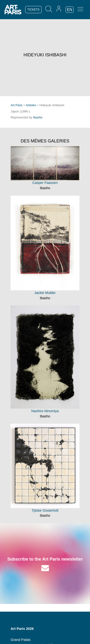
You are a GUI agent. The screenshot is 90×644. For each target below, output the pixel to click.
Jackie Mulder (45, 293)
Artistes (31, 105)
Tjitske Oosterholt (45, 510)
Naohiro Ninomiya (45, 411)
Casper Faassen (45, 183)
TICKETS (33, 10)
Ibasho (38, 117)
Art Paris (16, 105)
